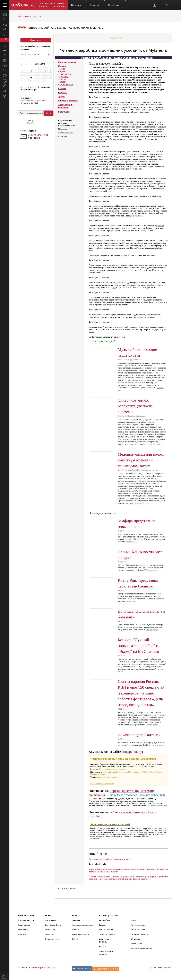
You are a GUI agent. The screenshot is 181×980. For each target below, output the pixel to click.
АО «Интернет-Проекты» (43, 968)
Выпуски (79, 3)
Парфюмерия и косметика (148, 470)
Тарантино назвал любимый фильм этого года (110, 859)
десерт (98, 777)
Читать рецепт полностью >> (102, 784)
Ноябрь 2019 (40, 64)
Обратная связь (52, 939)
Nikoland (168, 967)
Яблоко (146, 772)
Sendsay (76, 930)
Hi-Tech (102, 946)
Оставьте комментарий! (102, 341)
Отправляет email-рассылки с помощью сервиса (52, 5)
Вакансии (49, 934)
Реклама (76, 920)
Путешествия (66, 84)
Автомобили (105, 920)
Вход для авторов (26, 920)
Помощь (22, 934)
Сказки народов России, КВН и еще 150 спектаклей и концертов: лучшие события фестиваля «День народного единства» (141, 693)
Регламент (23, 930)
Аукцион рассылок (81, 934)
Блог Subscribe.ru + (54, 925)
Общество (136, 939)
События (76, 939)
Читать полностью (159, 805)
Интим (63, 79)
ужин (109, 777)
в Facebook (62, 136)
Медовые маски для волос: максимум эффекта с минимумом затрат (141, 460)
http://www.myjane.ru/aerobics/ (33, 101)
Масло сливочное (98, 774)
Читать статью (96, 838)
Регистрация (24, 925)
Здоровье (64, 77)
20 (31, 77)
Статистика (28, 131)
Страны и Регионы (139, 934)
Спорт (134, 920)
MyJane (31, 123)
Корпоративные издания (84, 925)
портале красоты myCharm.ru (131, 791)
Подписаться (36, 40)
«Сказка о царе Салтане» (139, 735)
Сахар (113, 772)
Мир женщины (24, 16)
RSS (50, 54)
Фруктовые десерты (117, 769)
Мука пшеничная (135, 772)
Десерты (102, 769)
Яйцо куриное (122, 772)
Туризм (102, 925)
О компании (51, 920)
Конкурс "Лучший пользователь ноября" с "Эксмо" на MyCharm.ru (138, 646)
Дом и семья (137, 944)
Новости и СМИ (138, 930)
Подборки (117, 3)
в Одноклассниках (65, 133)
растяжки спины (116, 102)
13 (31, 74)
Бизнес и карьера (107, 934)
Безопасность (51, 930)
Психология (65, 74)
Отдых (63, 82)
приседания (131, 124)
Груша (152, 772)
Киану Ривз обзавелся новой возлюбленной (137, 795)
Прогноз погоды (138, 925)
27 (31, 80)
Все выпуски (117, 38)
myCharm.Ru (97, 795)
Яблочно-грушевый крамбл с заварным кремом (123, 759)
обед (104, 777)
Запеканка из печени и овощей (110, 824)
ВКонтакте (62, 129)
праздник (115, 777)
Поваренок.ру (132, 752)
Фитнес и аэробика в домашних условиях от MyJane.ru (65, 28)
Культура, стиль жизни (141, 948)
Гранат (158, 772)
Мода (62, 69)
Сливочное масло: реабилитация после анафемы (135, 406)
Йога (139, 360)
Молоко (106, 772)
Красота (37, 16)
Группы (98, 3)
